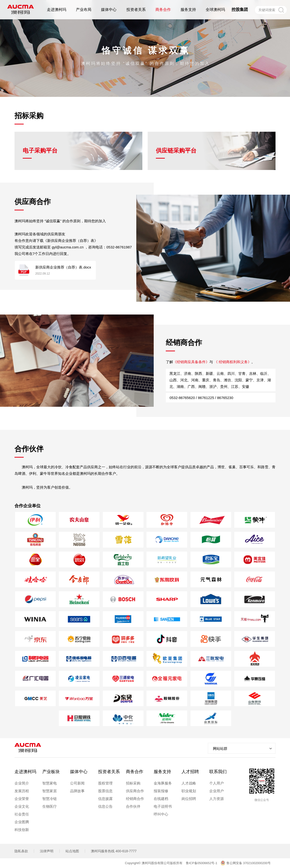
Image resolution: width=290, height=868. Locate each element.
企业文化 (22, 806)
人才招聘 (190, 772)
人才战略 (189, 783)
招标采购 (133, 783)
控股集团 (240, 10)
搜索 (281, 10)
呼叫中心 (161, 814)
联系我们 (218, 772)
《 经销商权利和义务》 (222, 373)
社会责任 (22, 814)
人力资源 (217, 799)
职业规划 (189, 791)
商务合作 (135, 772)
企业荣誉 (22, 799)
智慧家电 (50, 783)
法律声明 (47, 851)
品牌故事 (77, 791)
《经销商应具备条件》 (181, 373)
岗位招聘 (189, 799)
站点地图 (72, 851)
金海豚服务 (163, 783)
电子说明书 (163, 806)
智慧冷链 (50, 799)
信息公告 (105, 806)
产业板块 (51, 772)
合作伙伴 (133, 806)
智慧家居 (50, 791)
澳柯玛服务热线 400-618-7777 (114, 851)
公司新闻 (77, 783)
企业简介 (22, 783)
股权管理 (105, 783)
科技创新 (22, 830)
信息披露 (105, 799)
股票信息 (105, 791)
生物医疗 (50, 806)
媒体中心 (79, 772)
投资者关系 (109, 772)
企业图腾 (22, 822)
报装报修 (161, 791)
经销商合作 (135, 799)
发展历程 (22, 791)
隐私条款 (21, 851)
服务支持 (162, 772)
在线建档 (161, 799)
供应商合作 (135, 791)
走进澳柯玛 (25, 772)
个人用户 (217, 783)
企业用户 (217, 791)
